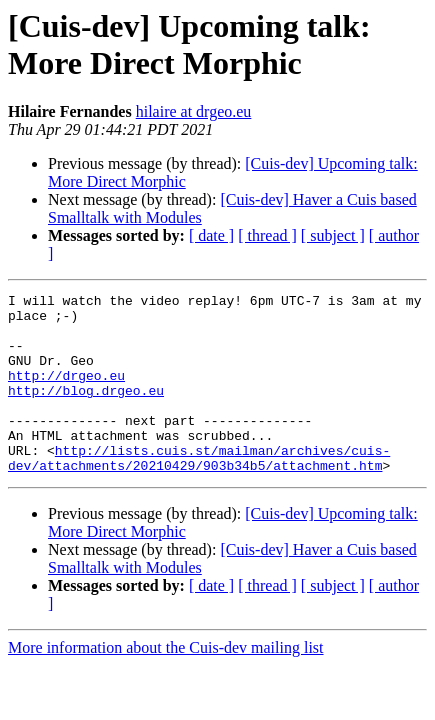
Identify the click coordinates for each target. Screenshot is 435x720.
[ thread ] (267, 235)
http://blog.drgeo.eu (86, 411)
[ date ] (211, 235)
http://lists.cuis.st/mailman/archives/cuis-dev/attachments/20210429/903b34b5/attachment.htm (199, 492)
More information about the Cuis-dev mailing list (166, 683)
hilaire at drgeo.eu (194, 111)
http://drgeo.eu (66, 393)
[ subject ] (333, 235)
